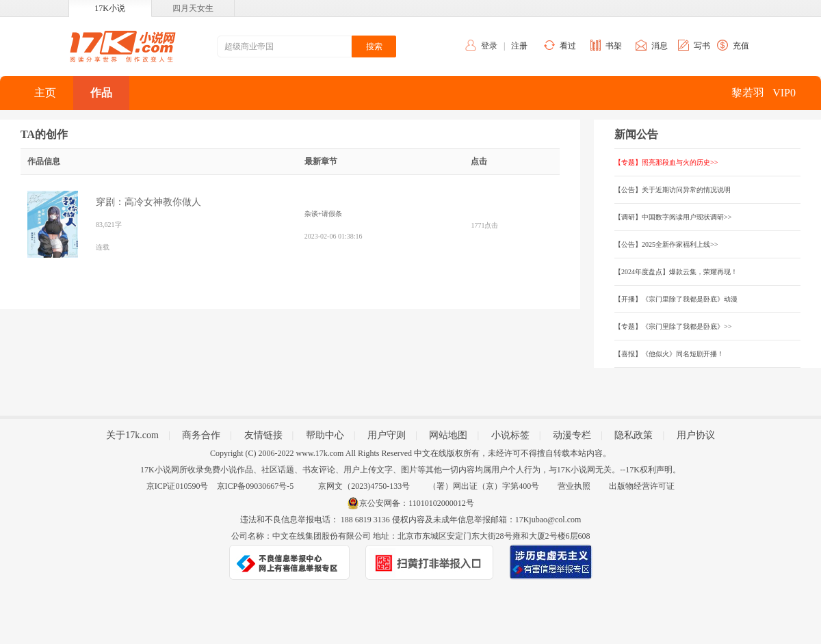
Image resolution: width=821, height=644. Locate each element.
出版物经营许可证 (642, 486)
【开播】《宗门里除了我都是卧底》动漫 (676, 299)
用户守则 (387, 435)
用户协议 (696, 435)
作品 (101, 93)
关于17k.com (132, 435)
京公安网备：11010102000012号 (417, 503)
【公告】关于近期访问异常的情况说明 (673, 190)
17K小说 (110, 8)
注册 (519, 46)
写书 (702, 46)
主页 (45, 93)
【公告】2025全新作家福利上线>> (666, 244)
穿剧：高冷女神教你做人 (148, 202)
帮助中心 (325, 435)
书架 (614, 46)
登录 (489, 46)
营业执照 (574, 486)
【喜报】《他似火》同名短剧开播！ (669, 354)
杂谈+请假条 (324, 214)
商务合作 (201, 435)
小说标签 (510, 435)
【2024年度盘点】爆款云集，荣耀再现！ (676, 272)
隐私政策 (634, 435)
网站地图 (448, 435)
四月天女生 (193, 8)
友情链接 (263, 435)
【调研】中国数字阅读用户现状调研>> (673, 217)
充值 (741, 46)
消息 (660, 46)
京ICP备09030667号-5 (256, 486)
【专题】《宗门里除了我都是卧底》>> (673, 326)
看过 (568, 46)
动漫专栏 (572, 435)
